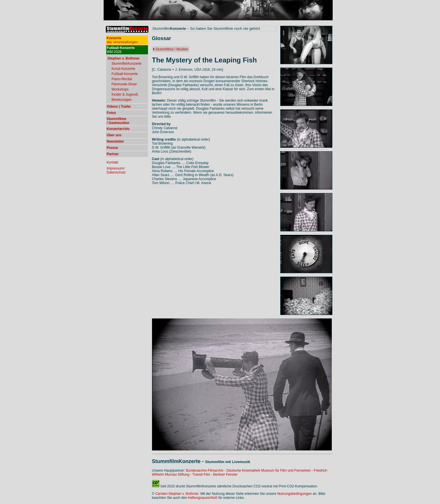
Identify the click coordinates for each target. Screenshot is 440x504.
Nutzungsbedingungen (295, 494)
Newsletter (116, 141)
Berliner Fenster (225, 475)
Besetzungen (122, 100)
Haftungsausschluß (203, 498)
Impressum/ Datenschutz (116, 170)
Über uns (114, 135)
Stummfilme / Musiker (172, 49)
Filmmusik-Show (124, 84)
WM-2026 (121, 50)
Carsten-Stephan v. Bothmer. (177, 494)
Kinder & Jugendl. (125, 94)
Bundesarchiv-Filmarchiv (205, 470)
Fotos (112, 113)
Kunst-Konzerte (124, 69)
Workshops (120, 89)
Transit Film (201, 475)
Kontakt (113, 162)
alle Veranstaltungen (122, 40)
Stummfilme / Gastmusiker (118, 121)
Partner (113, 154)
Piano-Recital (122, 79)
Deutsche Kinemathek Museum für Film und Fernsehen (269, 470)
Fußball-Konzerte (125, 74)
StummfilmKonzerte (127, 64)
